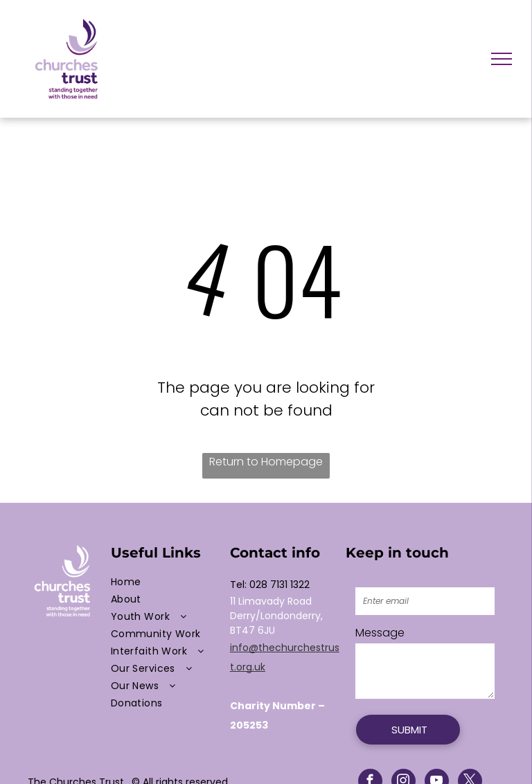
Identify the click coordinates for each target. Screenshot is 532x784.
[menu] (502, 59)
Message (380, 633)
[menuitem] (167, 582)
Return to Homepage (266, 462)
